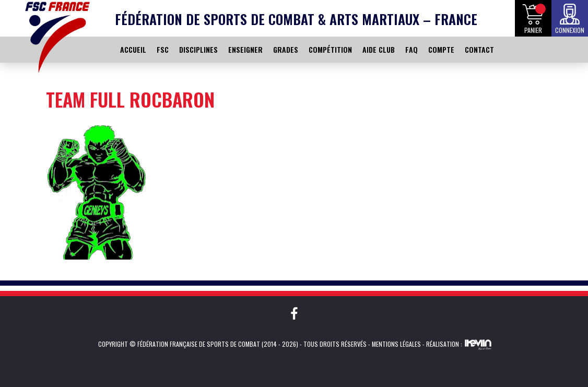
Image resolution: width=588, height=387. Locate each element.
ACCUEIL (133, 49)
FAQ (411, 49)
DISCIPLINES (198, 49)
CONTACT (479, 49)
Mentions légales (396, 344)
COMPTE (441, 49)
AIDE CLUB (379, 49)
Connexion (570, 30)
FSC (163, 49)
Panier (533, 30)
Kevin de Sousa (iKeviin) (478, 344)
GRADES (286, 49)
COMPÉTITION (330, 49)
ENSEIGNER (245, 49)
